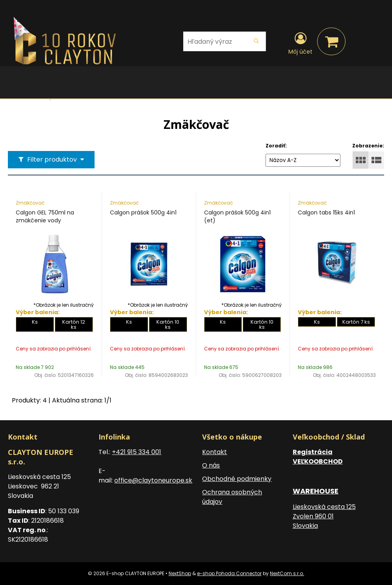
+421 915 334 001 (137, 452)
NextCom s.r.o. (287, 573)
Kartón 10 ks (168, 324)
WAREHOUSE (316, 491)
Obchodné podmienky (237, 479)
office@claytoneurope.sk (153, 480)
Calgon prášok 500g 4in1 (143, 212)
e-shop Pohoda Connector (229, 573)
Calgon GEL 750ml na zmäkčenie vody (45, 216)
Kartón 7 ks (356, 322)
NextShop (180, 573)
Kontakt (215, 452)
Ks (35, 322)
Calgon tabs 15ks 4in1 (326, 212)
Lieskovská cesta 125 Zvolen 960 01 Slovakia (324, 516)
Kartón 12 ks (74, 324)
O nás (211, 465)
